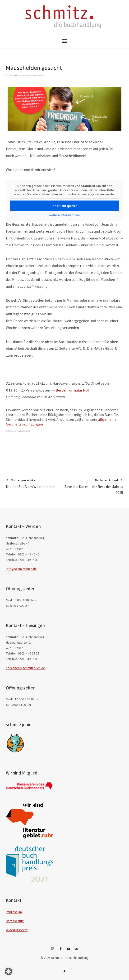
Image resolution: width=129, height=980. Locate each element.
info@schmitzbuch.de (21, 569)
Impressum (14, 912)
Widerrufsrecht (17, 930)
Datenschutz (15, 921)
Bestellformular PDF (73, 390)
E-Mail (76, 951)
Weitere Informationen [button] (65, 215)
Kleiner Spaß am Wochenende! (31, 483)
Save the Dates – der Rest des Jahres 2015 (94, 486)
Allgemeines (23, 431)
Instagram (53, 951)
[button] (9, 971)
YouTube (69, 951)
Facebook (61, 951)
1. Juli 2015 (12, 75)
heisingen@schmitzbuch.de (25, 668)
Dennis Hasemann (35, 75)
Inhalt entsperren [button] (65, 206)
